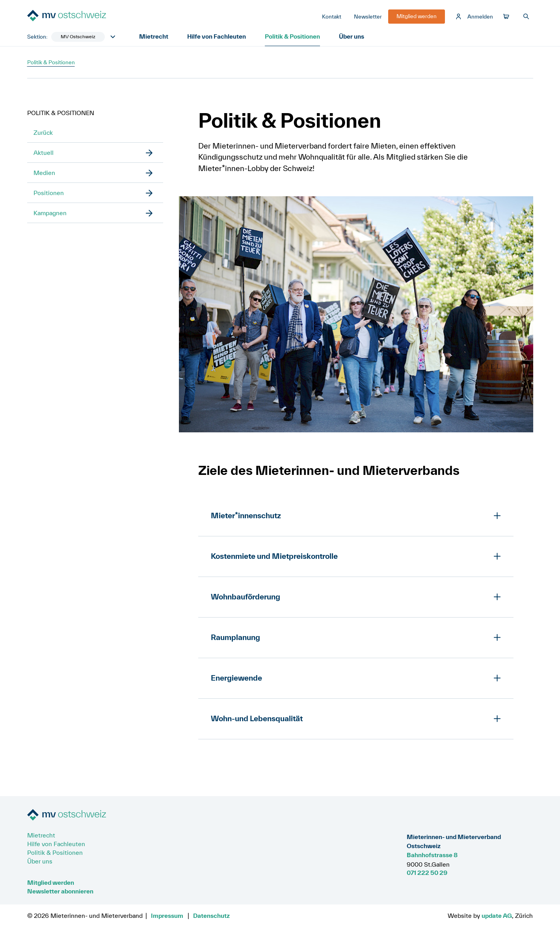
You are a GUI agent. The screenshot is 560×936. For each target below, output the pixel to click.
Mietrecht (154, 36)
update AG (497, 916)
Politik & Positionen (292, 36)
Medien (44, 173)
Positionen (49, 193)
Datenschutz (211, 916)
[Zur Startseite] (86, 16)
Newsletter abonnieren (60, 891)
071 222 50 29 (427, 873)
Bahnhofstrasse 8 (432, 855)
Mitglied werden (51, 882)
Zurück (43, 132)
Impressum (167, 916)
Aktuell (44, 153)
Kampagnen (50, 213)
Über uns (352, 36)
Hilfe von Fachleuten (217, 36)
